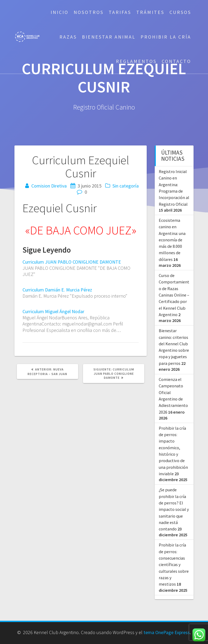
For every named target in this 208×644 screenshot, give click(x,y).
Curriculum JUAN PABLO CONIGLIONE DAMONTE (72, 262)
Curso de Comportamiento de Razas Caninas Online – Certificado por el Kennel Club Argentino (174, 295)
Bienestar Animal (109, 37)
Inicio (60, 12)
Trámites (150, 12)
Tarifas (120, 12)
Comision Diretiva (49, 186)
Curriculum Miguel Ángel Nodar (53, 311)
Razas (68, 37)
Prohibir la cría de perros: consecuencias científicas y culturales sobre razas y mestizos (174, 564)
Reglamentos (136, 61)
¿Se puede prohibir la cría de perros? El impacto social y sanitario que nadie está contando (174, 509)
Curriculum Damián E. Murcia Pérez (57, 290)
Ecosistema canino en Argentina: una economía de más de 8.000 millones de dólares (172, 240)
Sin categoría (126, 186)
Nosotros (89, 12)
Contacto (176, 61)
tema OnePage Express (167, 632)
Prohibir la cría (166, 37)
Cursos (180, 12)
